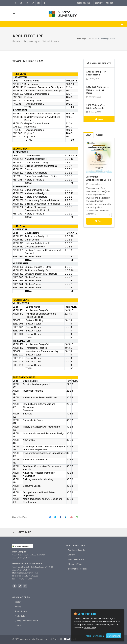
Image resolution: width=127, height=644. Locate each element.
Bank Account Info (76, 559)
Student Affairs (75, 564)
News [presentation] (88, 135)
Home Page (81, 39)
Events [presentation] (100, 135)
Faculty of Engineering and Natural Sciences (37, 41)
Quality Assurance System (26, 621)
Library (99, 3)
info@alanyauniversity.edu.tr (27, 573)
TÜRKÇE (110, 3)
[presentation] (106, 215)
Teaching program (108, 39)
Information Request (77, 569)
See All (99, 119)
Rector (18, 602)
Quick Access (84, 3)
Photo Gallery (21, 616)
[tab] (89, 135)
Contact (71, 555)
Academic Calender (77, 550)
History (18, 606)
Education (93, 39)
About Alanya (21, 611)
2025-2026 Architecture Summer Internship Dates (97, 90)
